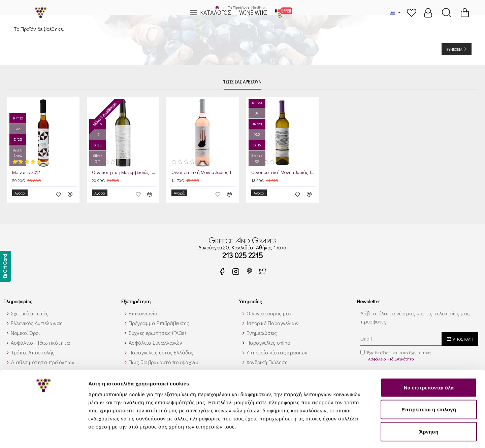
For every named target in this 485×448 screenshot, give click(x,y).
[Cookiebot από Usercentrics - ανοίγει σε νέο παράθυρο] (44, 435)
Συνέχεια (455, 49)
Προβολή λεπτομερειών (400, 435)
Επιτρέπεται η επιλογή (429, 382)
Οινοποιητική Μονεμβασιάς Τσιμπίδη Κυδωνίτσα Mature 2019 (124, 173)
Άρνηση (429, 404)
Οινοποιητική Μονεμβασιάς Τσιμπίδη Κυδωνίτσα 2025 (284, 173)
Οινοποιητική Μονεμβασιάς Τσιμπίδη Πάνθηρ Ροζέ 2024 (204, 173)
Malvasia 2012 (26, 173)
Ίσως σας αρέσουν (243, 82)
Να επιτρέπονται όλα (429, 360)
